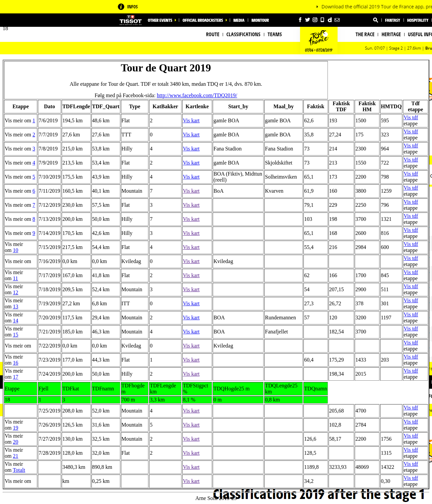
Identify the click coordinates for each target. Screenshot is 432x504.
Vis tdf (411, 117)
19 (15, 428)
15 (15, 335)
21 (15, 456)
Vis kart (191, 120)
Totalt (19, 470)
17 (15, 377)
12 (15, 292)
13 (15, 306)
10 (15, 250)
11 (15, 278)
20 (15, 442)
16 (15, 363)
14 (15, 321)
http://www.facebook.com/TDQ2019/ (197, 95)
